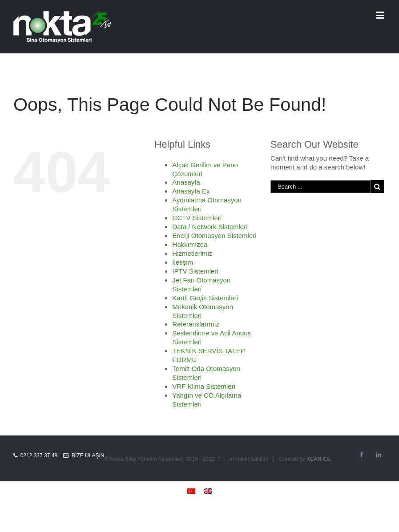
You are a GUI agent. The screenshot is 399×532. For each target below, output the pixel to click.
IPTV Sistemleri (195, 271)
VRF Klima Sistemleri (204, 386)
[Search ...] (321, 187)
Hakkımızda (190, 244)
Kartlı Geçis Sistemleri (205, 298)
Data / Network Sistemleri (210, 227)
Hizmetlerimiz (192, 253)
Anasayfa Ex (191, 191)
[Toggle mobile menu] (381, 15)
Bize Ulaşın (84, 455)
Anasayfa (186, 182)
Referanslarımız (196, 324)
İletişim (183, 262)
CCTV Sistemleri (197, 218)
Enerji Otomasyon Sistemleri (214, 236)
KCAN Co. (319, 459)
